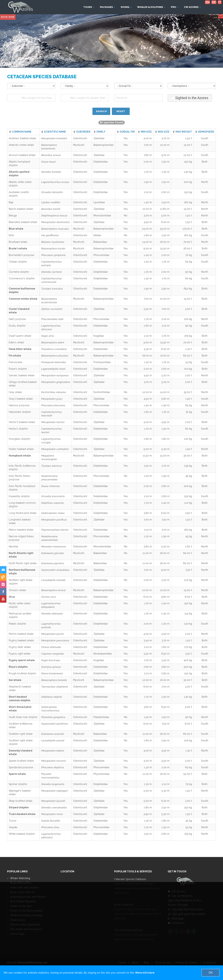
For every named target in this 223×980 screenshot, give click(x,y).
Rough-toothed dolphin (22, 673)
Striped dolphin (19, 807)
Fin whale (15, 356)
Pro (175, 7)
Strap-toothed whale (21, 801)
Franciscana (15, 362)
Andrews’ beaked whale (22, 138)
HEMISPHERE (206, 132)
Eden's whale (16, 342)
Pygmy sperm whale (22, 660)
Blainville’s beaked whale (23, 222)
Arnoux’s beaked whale (22, 155)
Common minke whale (23, 299)
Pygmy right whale (20, 654)
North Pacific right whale (23, 563)
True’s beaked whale (22, 814)
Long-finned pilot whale (23, 513)
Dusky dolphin (17, 326)
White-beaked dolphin (22, 834)
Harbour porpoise (19, 405)
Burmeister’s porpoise (21, 255)
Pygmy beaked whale (21, 640)
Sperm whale (17, 774)
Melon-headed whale (21, 530)
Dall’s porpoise (17, 319)
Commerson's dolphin (22, 278)
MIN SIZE (146, 132)
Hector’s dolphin (18, 429)
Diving (126, 7)
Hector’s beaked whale (22, 422)
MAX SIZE (164, 132)
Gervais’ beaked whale (22, 375)
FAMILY (101, 132)
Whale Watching (20, 878)
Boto (12, 235)
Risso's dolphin (18, 667)
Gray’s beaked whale (21, 399)
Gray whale (15, 392)
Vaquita (13, 827)
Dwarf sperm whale (20, 336)
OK (211, 973)
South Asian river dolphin (23, 717)
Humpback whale (20, 456)
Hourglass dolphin (19, 439)
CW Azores (192, 7)
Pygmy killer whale (20, 647)
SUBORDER (83, 132)
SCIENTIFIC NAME (55, 132)
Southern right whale (21, 734)
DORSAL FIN (127, 132)
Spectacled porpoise (21, 767)
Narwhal (13, 547)
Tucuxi (12, 821)
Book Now (8, 17)
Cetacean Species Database (130, 879)
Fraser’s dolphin (18, 369)
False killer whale (20, 349)
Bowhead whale (18, 242)
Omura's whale (17, 590)
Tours (89, 7)
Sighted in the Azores (190, 98)
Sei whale (15, 680)
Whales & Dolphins (151, 7)
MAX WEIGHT (184, 132)
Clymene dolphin (19, 272)
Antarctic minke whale (21, 145)
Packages (108, 7)
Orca (12, 597)
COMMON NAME (22, 132)
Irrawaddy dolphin (19, 496)
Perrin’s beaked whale (21, 634)
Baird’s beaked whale (21, 209)
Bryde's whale (18, 248)
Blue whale (16, 229)
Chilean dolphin (18, 262)
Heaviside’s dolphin (20, 412)
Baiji (11, 202)
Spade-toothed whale (21, 761)
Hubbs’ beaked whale (21, 449)
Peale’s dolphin (17, 624)
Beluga (13, 216)
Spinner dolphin (18, 784)
